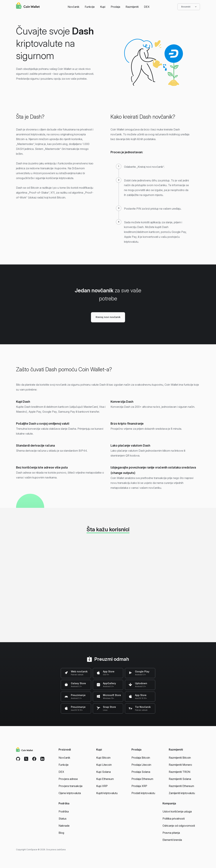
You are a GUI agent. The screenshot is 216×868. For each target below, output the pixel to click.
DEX (147, 7)
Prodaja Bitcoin (141, 758)
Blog (61, 833)
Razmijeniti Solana (180, 779)
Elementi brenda (172, 840)
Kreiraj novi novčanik (108, 317)
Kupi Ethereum (105, 779)
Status (63, 819)
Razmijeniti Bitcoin (180, 758)
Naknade (64, 826)
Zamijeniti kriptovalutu (182, 793)
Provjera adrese (68, 779)
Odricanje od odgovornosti (179, 826)
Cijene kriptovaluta (70, 793)
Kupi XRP (102, 786)
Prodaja (115, 7)
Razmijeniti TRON (179, 772)
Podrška (64, 811)
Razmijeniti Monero (180, 765)
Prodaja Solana (141, 772)
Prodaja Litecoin (141, 765)
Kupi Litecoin (104, 765)
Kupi (103, 7)
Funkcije (90, 7)
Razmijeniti (132, 7)
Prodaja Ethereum (142, 779)
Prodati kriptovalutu (143, 793)
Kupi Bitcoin (103, 758)
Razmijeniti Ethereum (181, 786)
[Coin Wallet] (28, 6)
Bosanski (189, 7)
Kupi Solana (103, 772)
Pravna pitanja (171, 833)
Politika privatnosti (174, 819)
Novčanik (73, 7)
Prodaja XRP (139, 786)
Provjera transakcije (71, 786)
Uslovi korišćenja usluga (177, 811)
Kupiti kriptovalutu (107, 793)
